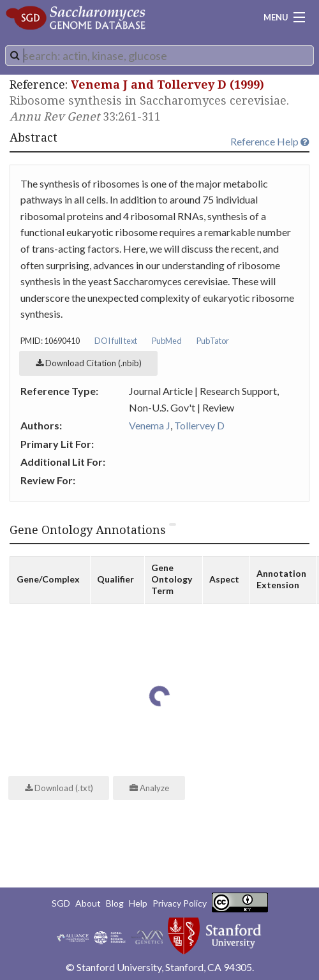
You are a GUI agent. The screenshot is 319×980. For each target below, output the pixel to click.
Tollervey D (199, 425)
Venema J (150, 425)
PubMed (167, 341)
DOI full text (116, 341)
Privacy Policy (180, 903)
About (88, 903)
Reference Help (270, 141)
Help (138, 903)
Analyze (149, 788)
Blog (115, 903)
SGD (61, 903)
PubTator (213, 341)
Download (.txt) (59, 788)
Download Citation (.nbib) (89, 363)
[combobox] (159, 56)
